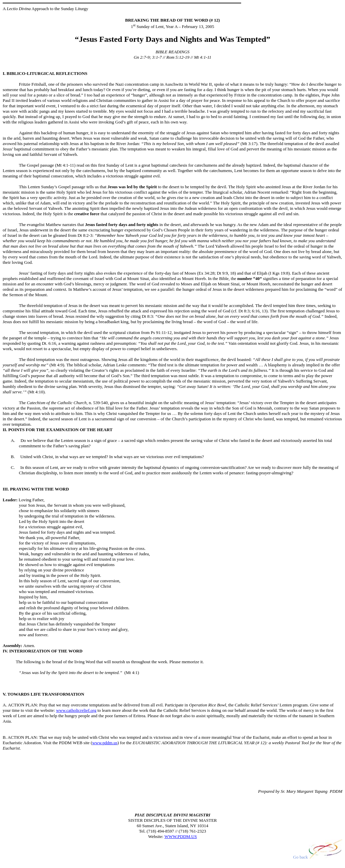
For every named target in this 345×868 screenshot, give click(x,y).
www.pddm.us (105, 743)
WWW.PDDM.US (180, 836)
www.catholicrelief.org (76, 710)
